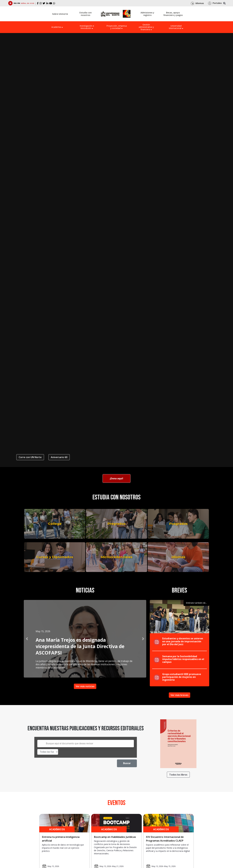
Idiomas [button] (197, 3)
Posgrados (178, 524)
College (55, 524)
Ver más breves (180, 695)
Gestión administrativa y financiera (146, 27)
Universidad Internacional (176, 27)
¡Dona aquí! (116, 478)
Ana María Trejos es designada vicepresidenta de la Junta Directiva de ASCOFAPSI (80, 646)
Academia (57, 27)
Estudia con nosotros (86, 14)
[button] (27, 639)
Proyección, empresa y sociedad (117, 27)
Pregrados (116, 524)
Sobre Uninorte (60, 14)
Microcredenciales (116, 557)
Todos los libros (178, 775)
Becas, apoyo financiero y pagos (173, 14)
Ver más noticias (85, 686)
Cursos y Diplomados (55, 557)
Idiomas (178, 557)
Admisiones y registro (147, 14)
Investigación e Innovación (87, 27)
